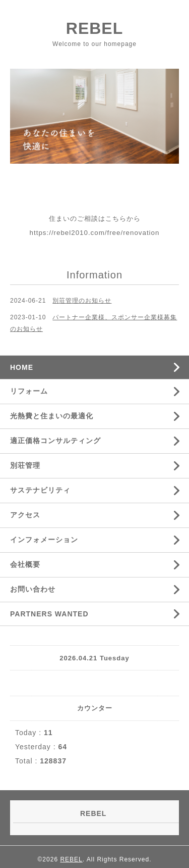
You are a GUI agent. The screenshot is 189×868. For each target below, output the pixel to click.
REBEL (94, 28)
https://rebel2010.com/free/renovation (95, 233)
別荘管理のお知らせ (82, 301)
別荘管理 (25, 465)
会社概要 (25, 564)
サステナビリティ (40, 490)
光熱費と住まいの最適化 (52, 416)
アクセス (25, 515)
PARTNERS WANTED (49, 614)
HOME (22, 367)
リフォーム (29, 391)
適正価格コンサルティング (55, 441)
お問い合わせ (33, 589)
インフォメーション (44, 540)
